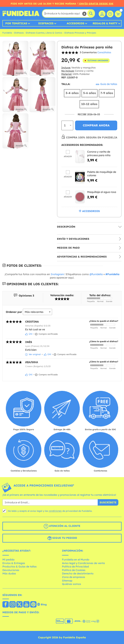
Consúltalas (104, 52)
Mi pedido (8, 560)
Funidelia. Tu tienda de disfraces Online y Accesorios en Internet (21, 13)
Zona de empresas (74, 577)
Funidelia (7, 33)
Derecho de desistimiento (78, 573)
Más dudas (9, 573)
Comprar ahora (96, 125)
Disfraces (46, 23)
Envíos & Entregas (14, 563)
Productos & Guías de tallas (20, 566)
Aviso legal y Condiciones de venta (83, 563)
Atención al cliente (62, 526)
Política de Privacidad (75, 566)
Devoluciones (11, 570)
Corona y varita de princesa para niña (99, 153)
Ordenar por (14, 312)
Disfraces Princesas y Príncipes (80, 33)
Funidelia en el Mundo (76, 560)
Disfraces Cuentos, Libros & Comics (44, 33)
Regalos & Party (105, 23)
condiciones (55, 511)
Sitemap (67, 581)
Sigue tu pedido (62, 538)
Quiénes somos (72, 584)
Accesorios (75, 23)
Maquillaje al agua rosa (102, 192)
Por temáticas (16, 23)
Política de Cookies (74, 570)
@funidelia (96, 274)
